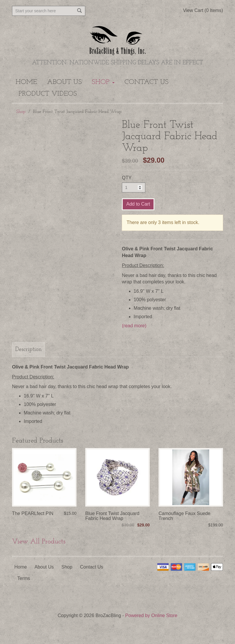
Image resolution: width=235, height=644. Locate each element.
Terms (24, 578)
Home (26, 82)
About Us (65, 82)
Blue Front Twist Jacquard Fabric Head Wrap (112, 516)
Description (28, 349)
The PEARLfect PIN (33, 513)
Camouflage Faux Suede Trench (184, 516)
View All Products (39, 542)
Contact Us (147, 82)
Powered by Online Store (151, 615)
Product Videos (48, 94)
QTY (127, 178)
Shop (103, 82)
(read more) (134, 326)
